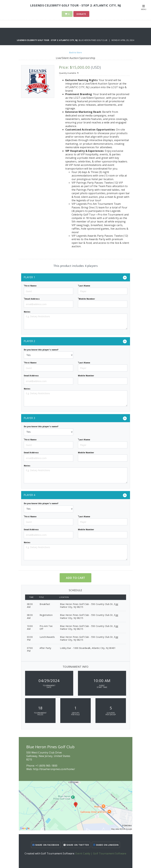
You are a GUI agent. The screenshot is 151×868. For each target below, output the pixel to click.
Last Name (84, 286)
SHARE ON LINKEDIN (106, 845)
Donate (81, 14)
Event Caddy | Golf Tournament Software (101, 853)
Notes (27, 312)
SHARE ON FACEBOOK (46, 845)
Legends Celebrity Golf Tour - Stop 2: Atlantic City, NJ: (48, 40)
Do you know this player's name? (41, 350)
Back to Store (75, 53)
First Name (30, 286)
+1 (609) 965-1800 (46, 766)
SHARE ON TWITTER (76, 845)
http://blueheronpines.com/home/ (54, 769)
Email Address (32, 299)
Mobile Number (87, 299)
